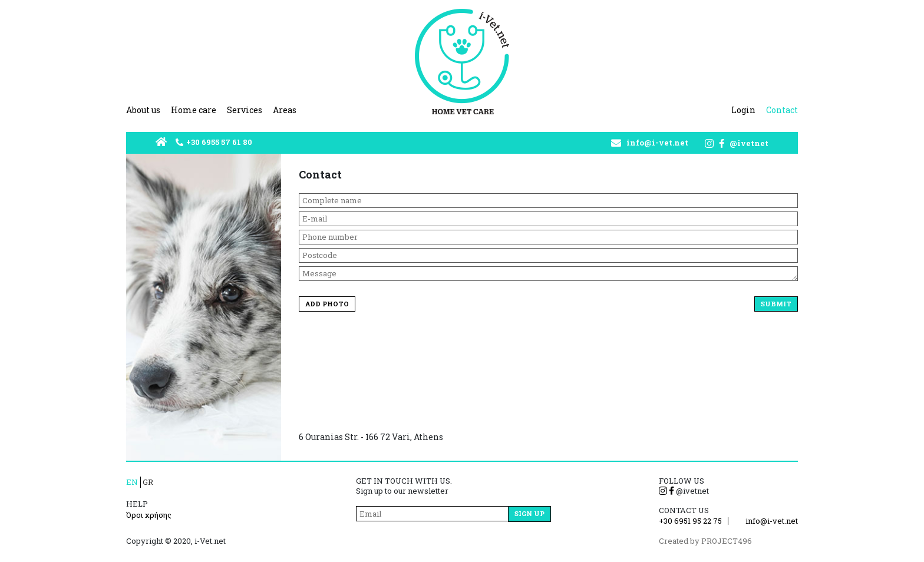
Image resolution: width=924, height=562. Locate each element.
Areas (285, 110)
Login (743, 110)
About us (143, 110)
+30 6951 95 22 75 (690, 521)
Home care (194, 110)
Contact (782, 110)
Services (245, 110)
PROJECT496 (727, 541)
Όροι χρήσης (149, 515)
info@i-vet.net (657, 143)
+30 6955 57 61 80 (219, 142)
